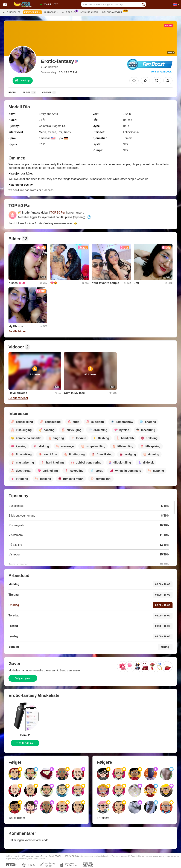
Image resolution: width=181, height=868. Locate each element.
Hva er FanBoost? (162, 72)
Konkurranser (89, 12)
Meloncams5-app (113, 12)
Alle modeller (12, 12)
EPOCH (58, 856)
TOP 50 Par (58, 213)
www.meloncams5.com (36, 856)
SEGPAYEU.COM (72, 856)
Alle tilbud (70, 12)
